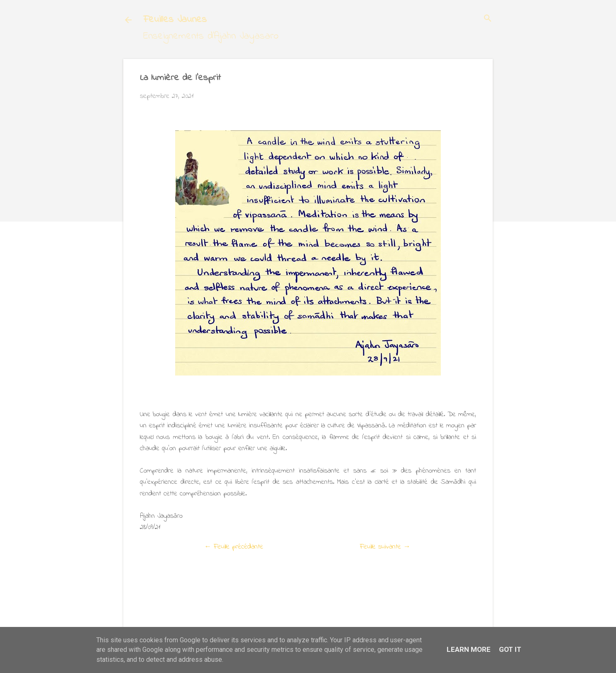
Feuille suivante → (385, 547)
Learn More (469, 649)
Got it (510, 649)
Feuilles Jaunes (175, 20)
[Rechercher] (488, 19)
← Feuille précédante (234, 547)
